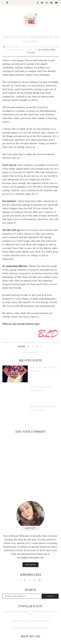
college (10, 47)
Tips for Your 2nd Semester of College (30, 39)
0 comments (30, 352)
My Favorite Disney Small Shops (30, 628)
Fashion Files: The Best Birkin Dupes (31, 621)
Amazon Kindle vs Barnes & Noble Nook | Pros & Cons (30, 613)
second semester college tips (22, 50)
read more (30, 565)
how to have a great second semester (36, 47)
